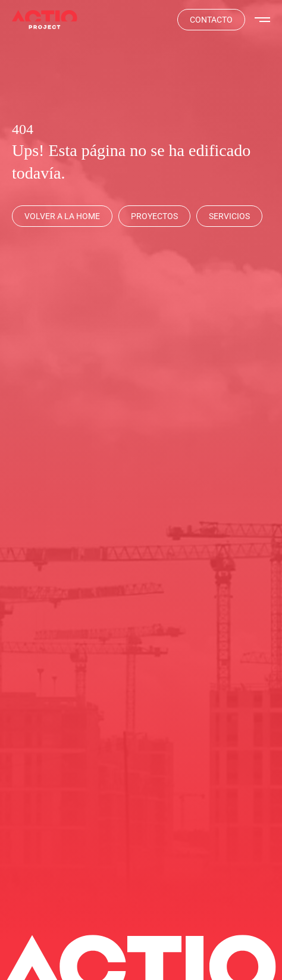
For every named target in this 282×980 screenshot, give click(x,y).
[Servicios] (229, 216)
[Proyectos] (154, 216)
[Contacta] (211, 20)
